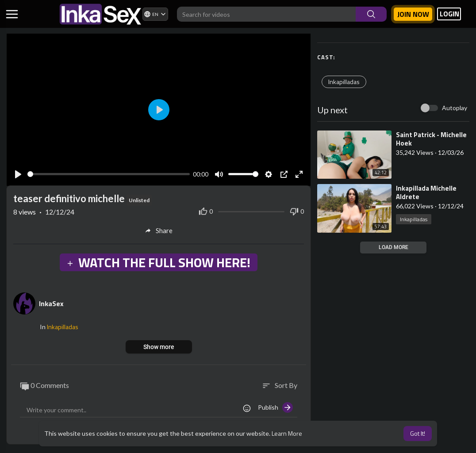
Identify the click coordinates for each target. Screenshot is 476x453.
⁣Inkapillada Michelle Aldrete (426, 192)
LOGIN (449, 14)
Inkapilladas (344, 82)
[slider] (109, 174)
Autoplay (455, 108)
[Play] (18, 174)
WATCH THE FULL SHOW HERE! (158, 262)
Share (159, 230)
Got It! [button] (418, 433)
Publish (275, 407)
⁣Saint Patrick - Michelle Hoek (431, 139)
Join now (413, 14)
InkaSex (51, 303)
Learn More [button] (287, 433)
